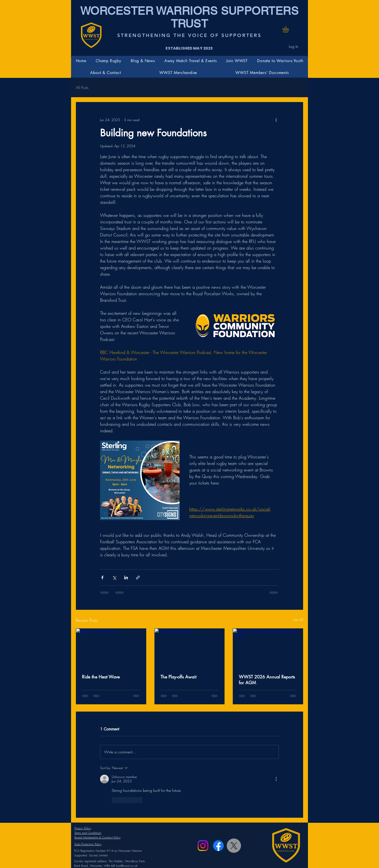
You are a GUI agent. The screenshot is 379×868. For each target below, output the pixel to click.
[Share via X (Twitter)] (114, 577)
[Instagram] (203, 846)
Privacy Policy (83, 828)
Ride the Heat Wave (101, 677)
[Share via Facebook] (102, 577)
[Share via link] (138, 577)
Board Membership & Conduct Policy (98, 837)
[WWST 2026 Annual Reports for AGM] (268, 648)
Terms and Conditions (88, 833)
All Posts (82, 88)
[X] (234, 846)
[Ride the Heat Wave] (111, 648)
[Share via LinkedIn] (126, 577)
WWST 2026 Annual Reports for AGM (267, 680)
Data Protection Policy (88, 844)
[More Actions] (276, 779)
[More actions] (276, 120)
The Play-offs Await (178, 677)
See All (298, 620)
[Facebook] (218, 846)
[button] (289, 29)
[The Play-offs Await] (190, 648)
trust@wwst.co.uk (127, 866)
